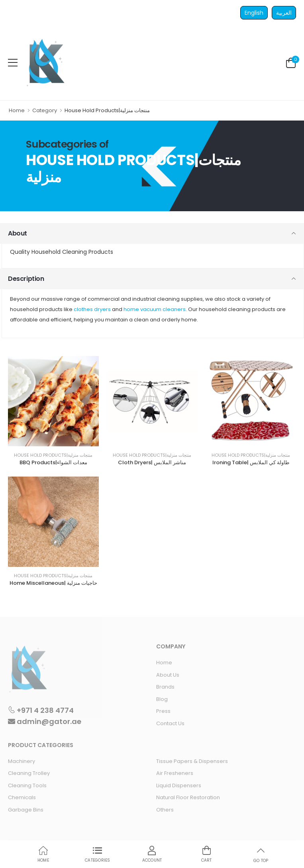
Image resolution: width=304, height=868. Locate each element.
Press (163, 711)
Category (45, 110)
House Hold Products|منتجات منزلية (53, 455)
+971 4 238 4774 (41, 710)
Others (165, 810)
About (18, 233)
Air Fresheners (175, 773)
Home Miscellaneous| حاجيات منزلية (53, 583)
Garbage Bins (26, 810)
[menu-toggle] (13, 63)
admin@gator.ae (45, 721)
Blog (162, 699)
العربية (284, 13)
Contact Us (170, 723)
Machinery (22, 761)
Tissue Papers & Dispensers (192, 761)
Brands (165, 687)
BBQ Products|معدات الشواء (53, 462)
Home (17, 110)
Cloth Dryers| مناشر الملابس (152, 462)
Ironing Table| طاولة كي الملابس (251, 462)
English (254, 13)
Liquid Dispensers (179, 785)
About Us (168, 675)
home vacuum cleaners (155, 309)
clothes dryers (92, 309)
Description (26, 279)
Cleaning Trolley (29, 773)
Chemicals (22, 797)
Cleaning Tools (27, 785)
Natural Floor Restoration (188, 797)
